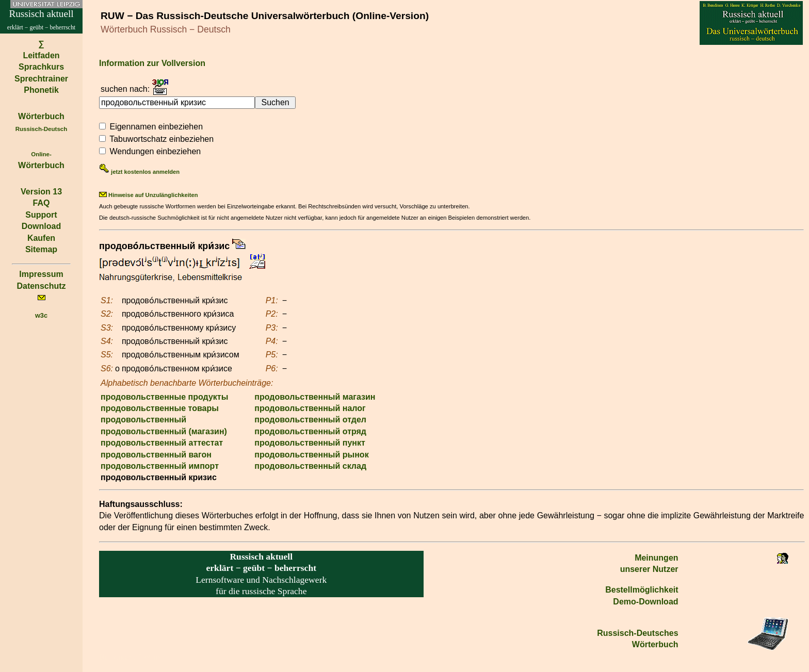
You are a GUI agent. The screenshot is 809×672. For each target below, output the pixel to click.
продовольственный (143, 420)
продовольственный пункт (310, 443)
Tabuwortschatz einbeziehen (161, 139)
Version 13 (41, 192)
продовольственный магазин (315, 397)
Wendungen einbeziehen (155, 151)
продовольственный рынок (311, 455)
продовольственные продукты (164, 397)
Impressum (41, 274)
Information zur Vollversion (152, 63)
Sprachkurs (41, 67)
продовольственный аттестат (162, 443)
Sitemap (41, 249)
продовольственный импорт (160, 466)
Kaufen (41, 238)
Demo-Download (645, 602)
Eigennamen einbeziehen (156, 127)
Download (41, 226)
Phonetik (41, 90)
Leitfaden (41, 55)
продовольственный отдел (310, 420)
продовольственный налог (310, 408)
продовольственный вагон (156, 455)
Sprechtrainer (41, 79)
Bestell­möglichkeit (642, 590)
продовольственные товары (160, 408)
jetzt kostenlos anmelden (139, 172)
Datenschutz (41, 286)
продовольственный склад (310, 466)
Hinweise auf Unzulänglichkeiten (149, 195)
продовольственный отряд (310, 431)
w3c (41, 315)
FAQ (42, 203)
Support (41, 215)
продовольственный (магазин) (164, 431)
